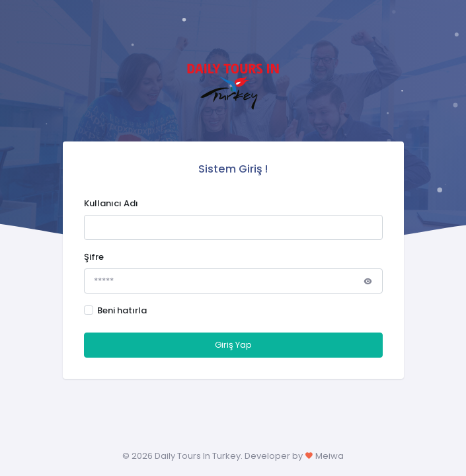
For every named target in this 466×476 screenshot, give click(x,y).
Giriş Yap (233, 345)
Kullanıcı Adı (111, 203)
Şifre (94, 257)
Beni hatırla (122, 310)
